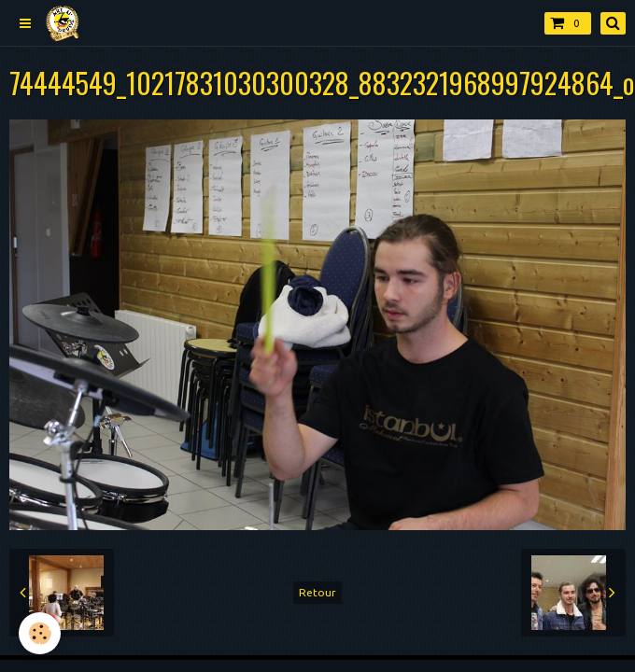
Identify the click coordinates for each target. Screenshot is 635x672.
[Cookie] (40, 633)
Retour (317, 592)
